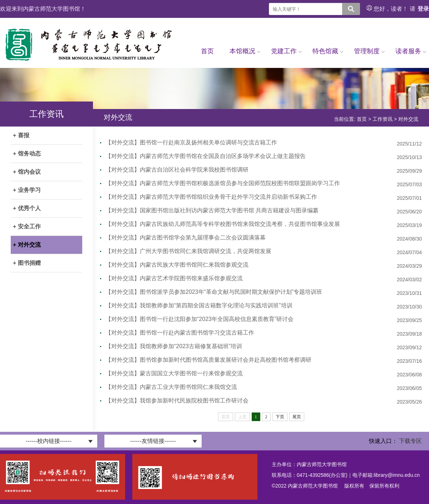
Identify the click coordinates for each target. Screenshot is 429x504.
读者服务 (411, 51)
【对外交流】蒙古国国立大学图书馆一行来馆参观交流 (174, 373)
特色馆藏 (328, 51)
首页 (207, 51)
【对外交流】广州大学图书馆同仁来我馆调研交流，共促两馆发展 (188, 251)
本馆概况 (245, 51)
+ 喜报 (21, 135)
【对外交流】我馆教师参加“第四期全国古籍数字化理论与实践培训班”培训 (199, 305)
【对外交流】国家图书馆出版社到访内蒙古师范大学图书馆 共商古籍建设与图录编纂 (212, 210)
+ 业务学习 (27, 190)
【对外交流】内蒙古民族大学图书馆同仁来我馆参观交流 (177, 265)
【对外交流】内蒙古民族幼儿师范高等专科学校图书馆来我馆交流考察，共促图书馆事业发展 (223, 224)
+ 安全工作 (27, 226)
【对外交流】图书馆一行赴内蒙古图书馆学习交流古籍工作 (180, 333)
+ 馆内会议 (27, 172)
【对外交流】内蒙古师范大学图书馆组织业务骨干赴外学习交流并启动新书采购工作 (211, 197)
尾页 (297, 417)
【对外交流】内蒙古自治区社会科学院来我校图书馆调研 (177, 170)
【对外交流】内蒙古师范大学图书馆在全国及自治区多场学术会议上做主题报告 (206, 156)
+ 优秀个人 (27, 208)
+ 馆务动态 (27, 154)
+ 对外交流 (27, 245)
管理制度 (369, 51)
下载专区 (410, 441)
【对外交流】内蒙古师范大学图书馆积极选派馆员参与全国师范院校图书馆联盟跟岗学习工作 (223, 183)
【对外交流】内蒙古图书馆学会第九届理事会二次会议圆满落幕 (186, 238)
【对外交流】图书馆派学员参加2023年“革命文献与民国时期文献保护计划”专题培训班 (214, 292)
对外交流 (408, 119)
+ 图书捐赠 (27, 263)
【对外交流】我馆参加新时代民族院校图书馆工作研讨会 (177, 401)
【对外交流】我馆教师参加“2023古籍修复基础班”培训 (174, 346)
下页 (280, 417)
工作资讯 (383, 119)
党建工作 (286, 51)
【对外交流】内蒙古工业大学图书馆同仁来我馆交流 (171, 387)
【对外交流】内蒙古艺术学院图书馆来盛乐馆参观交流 (174, 278)
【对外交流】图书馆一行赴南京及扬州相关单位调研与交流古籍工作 (191, 142)
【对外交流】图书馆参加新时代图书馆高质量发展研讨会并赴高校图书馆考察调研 (208, 360)
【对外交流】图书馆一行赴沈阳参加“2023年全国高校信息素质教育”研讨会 (199, 319)
